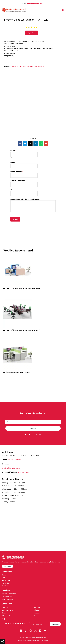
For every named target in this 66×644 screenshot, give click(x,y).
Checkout (38, 610)
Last (26, 158)
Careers (37, 607)
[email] (39, 624)
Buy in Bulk (7, 291)
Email (13, 162)
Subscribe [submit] (55, 624)
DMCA (46, 641)
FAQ (3, 619)
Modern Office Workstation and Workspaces (28, 67)
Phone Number (17, 171)
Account (37, 613)
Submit (15, 219)
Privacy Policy (22, 641)
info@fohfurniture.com (35, 3)
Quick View (7, 294)
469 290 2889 (23, 472)
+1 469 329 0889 (15, 460)
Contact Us (38, 616)
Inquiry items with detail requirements (25, 199)
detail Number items (18, 181)
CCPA (42, 641)
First (12, 158)
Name (13, 151)
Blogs (4, 613)
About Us (5, 607)
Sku (12, 190)
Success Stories (8, 610)
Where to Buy (7, 616)
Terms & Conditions (33, 641)
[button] (63, 10)
